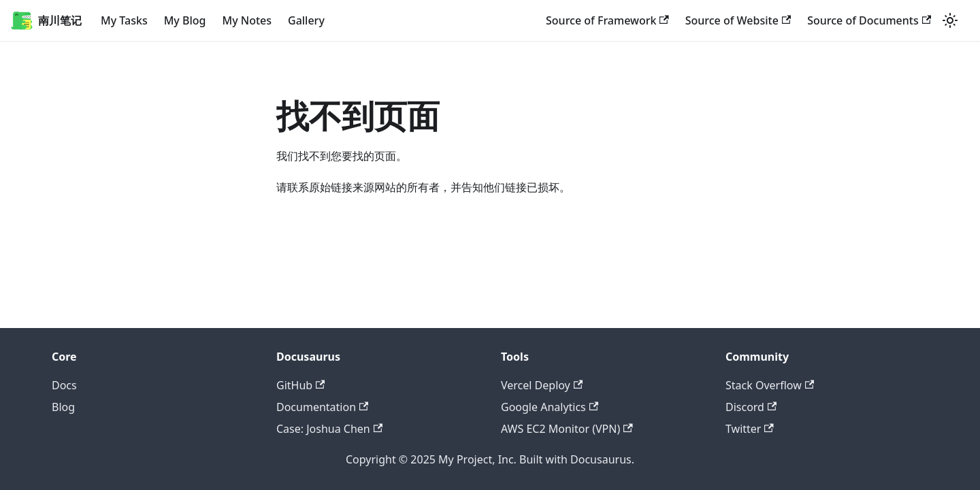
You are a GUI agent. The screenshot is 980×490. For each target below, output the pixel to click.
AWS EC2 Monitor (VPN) (567, 429)
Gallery (306, 20)
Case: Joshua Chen (329, 429)
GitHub (300, 385)
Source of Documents (869, 20)
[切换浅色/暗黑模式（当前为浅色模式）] (950, 20)
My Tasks (124, 20)
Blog (63, 407)
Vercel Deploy (542, 385)
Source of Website (738, 20)
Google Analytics (550, 407)
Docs (64, 385)
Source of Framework (607, 20)
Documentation (322, 407)
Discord (751, 407)
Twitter (750, 429)
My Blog (185, 20)
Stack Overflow (770, 385)
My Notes (247, 20)
